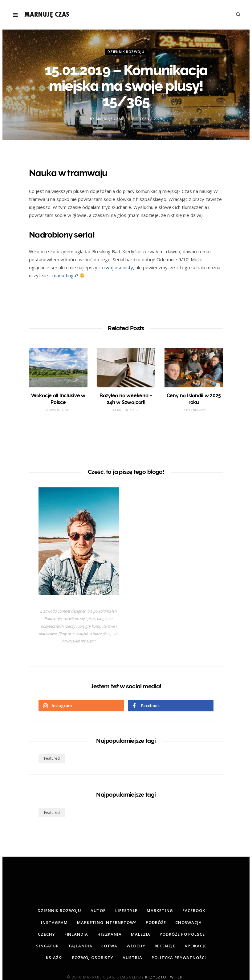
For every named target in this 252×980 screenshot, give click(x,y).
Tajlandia (80, 946)
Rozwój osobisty (93, 958)
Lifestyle (126, 910)
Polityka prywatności (179, 958)
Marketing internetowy (107, 922)
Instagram (54, 922)
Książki (54, 958)
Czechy (46, 934)
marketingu (64, 275)
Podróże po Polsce (182, 934)
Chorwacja (189, 922)
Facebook (194, 910)
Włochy (136, 946)
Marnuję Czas (110, 119)
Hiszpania (110, 934)
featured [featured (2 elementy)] (52, 758)
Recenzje (165, 946)
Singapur (47, 946)
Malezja (141, 934)
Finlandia (76, 934)
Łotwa (109, 946)
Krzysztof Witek (164, 977)
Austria (132, 958)
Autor (98, 910)
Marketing (160, 910)
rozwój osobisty (116, 267)
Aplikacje (196, 946)
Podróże (156, 922)
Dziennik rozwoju (126, 52)
